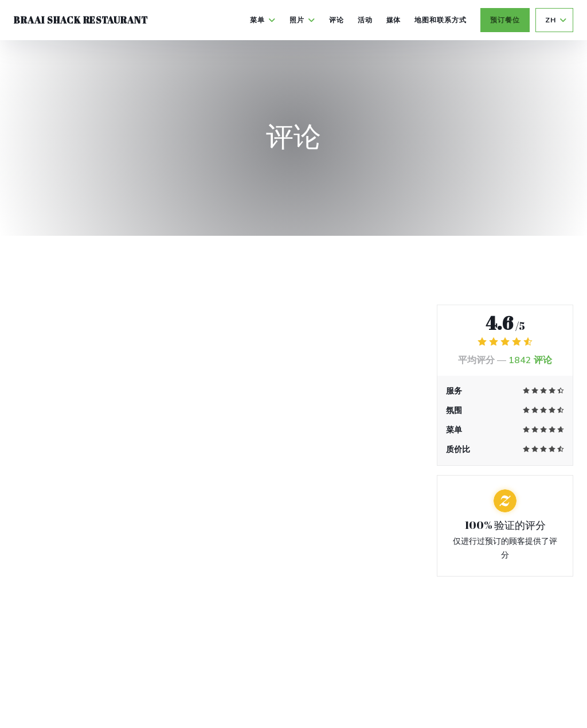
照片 (302, 20)
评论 (336, 20)
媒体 (394, 20)
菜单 (263, 20)
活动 (365, 20)
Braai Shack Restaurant (81, 20)
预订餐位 (505, 20)
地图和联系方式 (441, 20)
